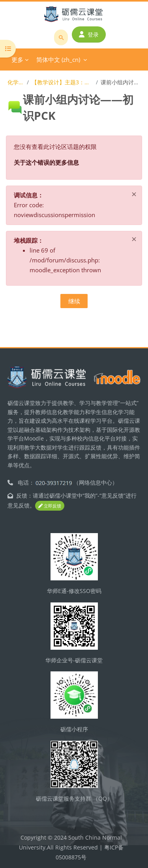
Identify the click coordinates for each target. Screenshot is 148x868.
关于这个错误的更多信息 (46, 162)
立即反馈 (50, 506)
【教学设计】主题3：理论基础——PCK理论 (62, 82)
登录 (89, 34)
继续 (74, 301)
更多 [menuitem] (17, 59)
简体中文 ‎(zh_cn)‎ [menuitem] (58, 59)
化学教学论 (16, 82)
